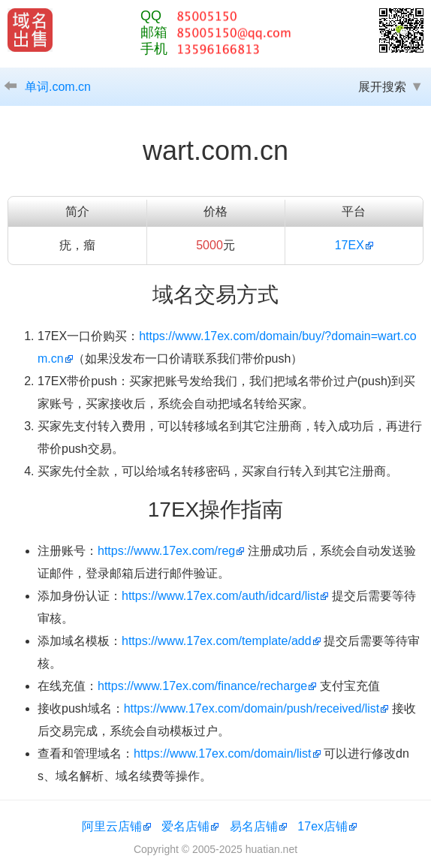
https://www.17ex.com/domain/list (223, 753)
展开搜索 (382, 87)
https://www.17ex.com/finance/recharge (202, 686)
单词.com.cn (58, 87)
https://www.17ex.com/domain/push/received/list (252, 708)
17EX (350, 245)
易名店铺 (254, 826)
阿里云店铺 (112, 826)
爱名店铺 (185, 826)
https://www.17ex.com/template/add (217, 641)
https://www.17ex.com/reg (166, 551)
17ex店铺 (322, 826)
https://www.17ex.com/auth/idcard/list (220, 596)
